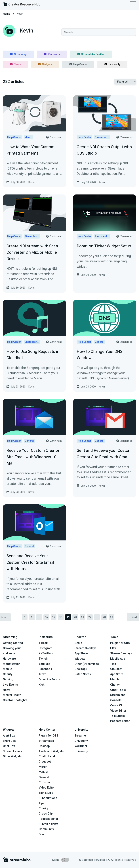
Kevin (31, 182)
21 (83, 617)
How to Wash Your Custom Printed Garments (30, 150)
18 (61, 617)
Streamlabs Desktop (91, 54)
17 (54, 617)
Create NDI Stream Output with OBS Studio (104, 150)
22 (90, 617)
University (112, 64)
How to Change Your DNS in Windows (102, 355)
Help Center (78, 64)
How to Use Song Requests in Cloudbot (33, 355)
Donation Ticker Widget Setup (104, 246)
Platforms (52, 54)
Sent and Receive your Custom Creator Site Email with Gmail (104, 454)
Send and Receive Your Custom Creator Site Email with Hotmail (30, 562)
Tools (15, 64)
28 (104, 617)
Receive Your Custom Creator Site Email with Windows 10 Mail (33, 457)
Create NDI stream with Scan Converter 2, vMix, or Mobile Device (32, 252)
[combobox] (99, 32)
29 (111, 617)
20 (75, 617)
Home (7, 14)
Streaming (18, 54)
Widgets (45, 64)
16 (46, 617)
